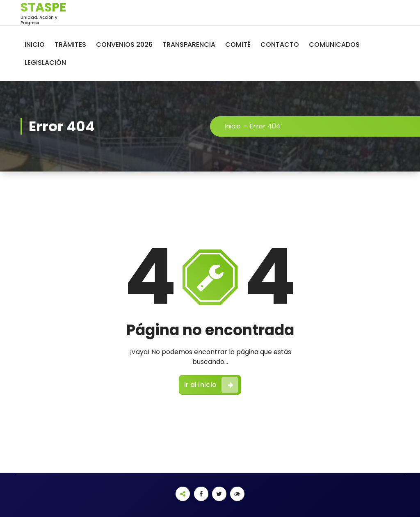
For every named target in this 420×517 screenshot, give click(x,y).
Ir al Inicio (211, 385)
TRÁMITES (70, 45)
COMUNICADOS (334, 45)
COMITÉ (238, 45)
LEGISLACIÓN (45, 63)
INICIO (35, 45)
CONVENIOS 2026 (124, 45)
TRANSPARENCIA (189, 45)
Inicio (233, 126)
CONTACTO (280, 45)
